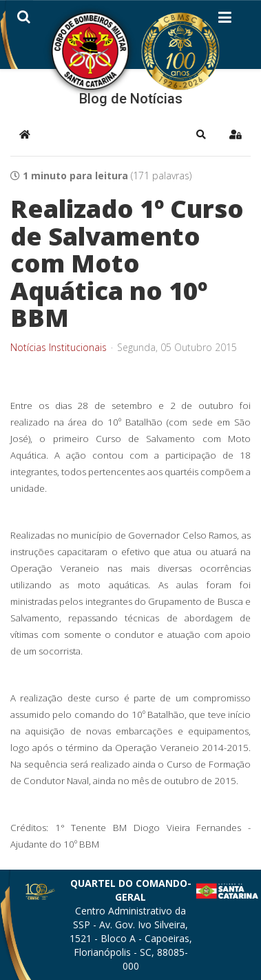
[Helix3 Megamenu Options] (225, 20)
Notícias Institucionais (59, 348)
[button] (201, 134)
